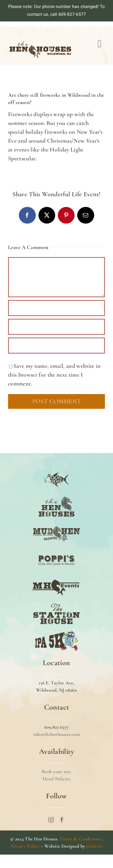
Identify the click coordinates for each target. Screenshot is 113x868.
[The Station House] (56, 603)
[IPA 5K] (56, 630)
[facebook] (62, 820)
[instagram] (51, 820)
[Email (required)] (56, 327)
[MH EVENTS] (56, 577)
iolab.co (94, 846)
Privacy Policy (25, 846)
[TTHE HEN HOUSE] (56, 496)
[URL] (56, 346)
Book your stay (56, 771)
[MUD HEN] (56, 523)
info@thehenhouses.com (57, 734)
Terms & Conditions (80, 839)
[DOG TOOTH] (56, 469)
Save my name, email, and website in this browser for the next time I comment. (54, 375)
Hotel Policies (56, 779)
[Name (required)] (56, 308)
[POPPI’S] (56, 550)
